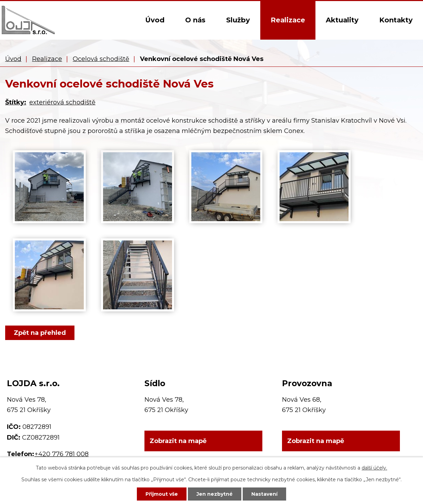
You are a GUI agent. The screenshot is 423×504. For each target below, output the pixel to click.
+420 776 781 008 (62, 454)
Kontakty (396, 20)
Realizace (288, 20)
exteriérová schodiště (62, 102)
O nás (195, 20)
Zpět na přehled (40, 333)
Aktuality (342, 20)
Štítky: (16, 102)
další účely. (374, 468)
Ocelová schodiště (101, 59)
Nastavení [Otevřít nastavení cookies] (264, 494)
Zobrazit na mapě (178, 441)
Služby (238, 20)
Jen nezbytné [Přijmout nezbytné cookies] (215, 494)
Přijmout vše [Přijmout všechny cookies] (162, 494)
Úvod (155, 20)
